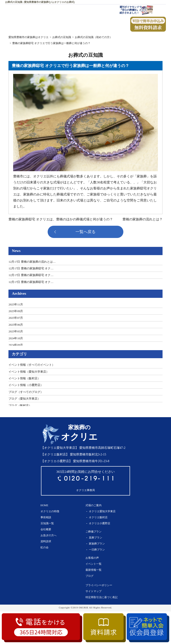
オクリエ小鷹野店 (100, 523)
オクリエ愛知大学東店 (102, 511)
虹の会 (45, 547)
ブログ (90, 576)
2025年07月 (16, 318)
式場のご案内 (94, 505)
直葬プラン (96, 538)
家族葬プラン (97, 544)
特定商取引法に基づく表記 (102, 597)
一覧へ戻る (85, 232)
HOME (44, 505)
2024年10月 (16, 338)
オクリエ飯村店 (98, 517)
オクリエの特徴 (50, 511)
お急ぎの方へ (49, 535)
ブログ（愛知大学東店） (24, 399)
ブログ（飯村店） (20, 405)
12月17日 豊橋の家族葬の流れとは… (32, 262)
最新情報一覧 (94, 570)
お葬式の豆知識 (62, 37)
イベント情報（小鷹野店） (26, 385)
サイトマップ (94, 591)
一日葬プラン (97, 550)
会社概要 (46, 529)
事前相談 (46, 517)
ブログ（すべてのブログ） (26, 392)
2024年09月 (16, 345)
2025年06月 (16, 325)
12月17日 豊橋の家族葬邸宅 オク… (31, 268)
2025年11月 (16, 304)
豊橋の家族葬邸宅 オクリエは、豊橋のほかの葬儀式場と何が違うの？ (61, 219)
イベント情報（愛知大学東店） (29, 372)
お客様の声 (92, 558)
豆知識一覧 (47, 523)
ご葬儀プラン (94, 532)
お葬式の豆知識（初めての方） (94, 37)
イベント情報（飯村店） (24, 378)
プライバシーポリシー (99, 585)
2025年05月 (16, 331)
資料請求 (46, 541)
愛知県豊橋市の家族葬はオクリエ (28, 37)
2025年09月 (16, 311)
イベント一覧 (94, 564)
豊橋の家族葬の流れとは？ (142, 219)
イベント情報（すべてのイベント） (32, 365)
